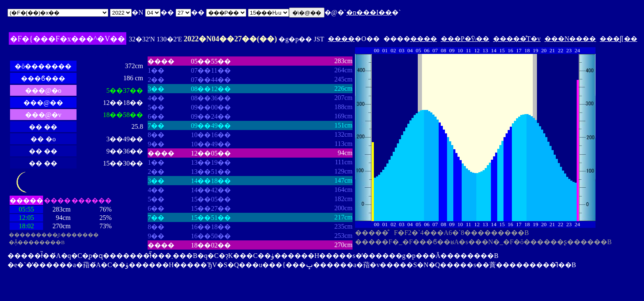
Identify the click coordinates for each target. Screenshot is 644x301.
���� (341, 39)
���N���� (570, 39)
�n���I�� (369, 12)
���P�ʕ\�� (465, 39)
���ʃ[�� (618, 39)
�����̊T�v (517, 39)
